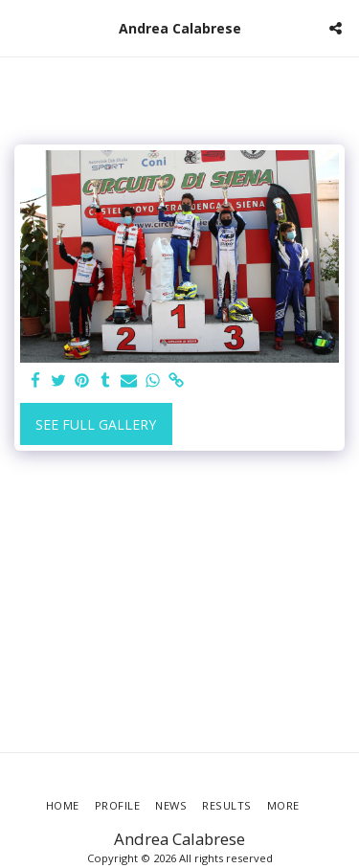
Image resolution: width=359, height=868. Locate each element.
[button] (21, 27)
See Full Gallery (96, 424)
